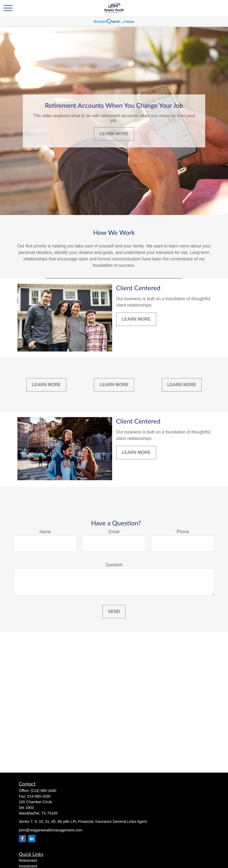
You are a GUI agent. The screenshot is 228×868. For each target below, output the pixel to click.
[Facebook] (22, 839)
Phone (183, 532)
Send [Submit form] (114, 611)
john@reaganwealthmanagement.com (51, 830)
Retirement (28, 860)
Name (45, 532)
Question (114, 565)
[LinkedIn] (32, 839)
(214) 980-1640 (43, 791)
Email (114, 532)
